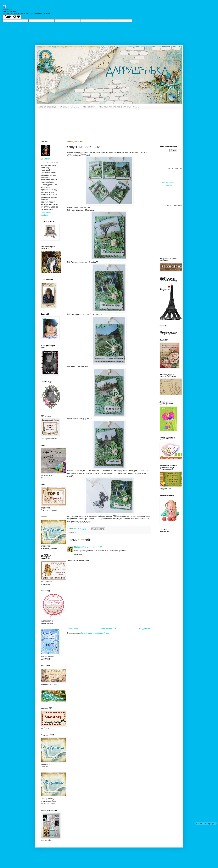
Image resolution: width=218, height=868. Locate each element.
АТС (76, 532)
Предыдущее (145, 629)
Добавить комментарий (79, 560)
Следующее (73, 629)
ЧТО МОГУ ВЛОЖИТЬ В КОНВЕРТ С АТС (119, 107)
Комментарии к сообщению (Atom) (95, 633)
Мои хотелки (89, 107)
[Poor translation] (17, 17)
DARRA (47, 159)
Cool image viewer (168, 183)
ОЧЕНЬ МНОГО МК (69, 107)
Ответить (78, 554)
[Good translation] (7, 17)
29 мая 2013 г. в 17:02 (93, 547)
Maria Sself (79, 547)
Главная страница (47, 107)
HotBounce (168, 185)
